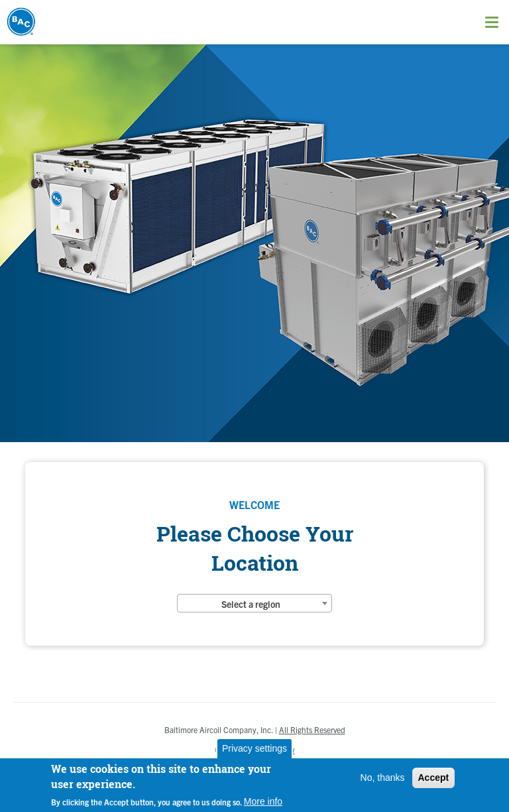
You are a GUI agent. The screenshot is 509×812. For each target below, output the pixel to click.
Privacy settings (254, 748)
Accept (434, 778)
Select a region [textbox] (251, 604)
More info (263, 801)
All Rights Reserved (312, 729)
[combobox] (254, 603)
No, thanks (383, 778)
